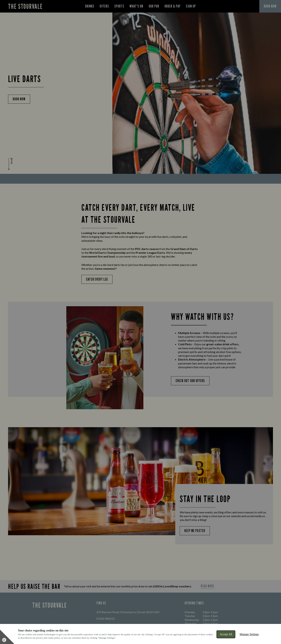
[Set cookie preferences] (7, 637)
